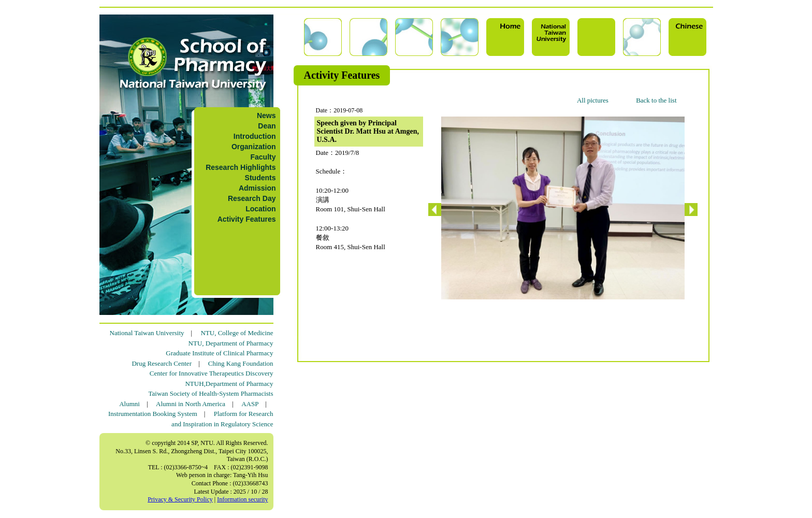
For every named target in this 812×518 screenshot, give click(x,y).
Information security (242, 499)
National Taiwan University (147, 333)
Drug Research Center (162, 363)
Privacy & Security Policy (180, 499)
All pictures (593, 100)
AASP (250, 404)
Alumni (129, 404)
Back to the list (656, 100)
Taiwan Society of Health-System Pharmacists (211, 393)
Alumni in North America (191, 404)
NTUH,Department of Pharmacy (229, 384)
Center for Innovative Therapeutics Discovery (212, 373)
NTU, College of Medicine (237, 333)
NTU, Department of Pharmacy (231, 343)
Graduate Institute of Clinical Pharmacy (219, 353)
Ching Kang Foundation (241, 363)
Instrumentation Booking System (153, 414)
